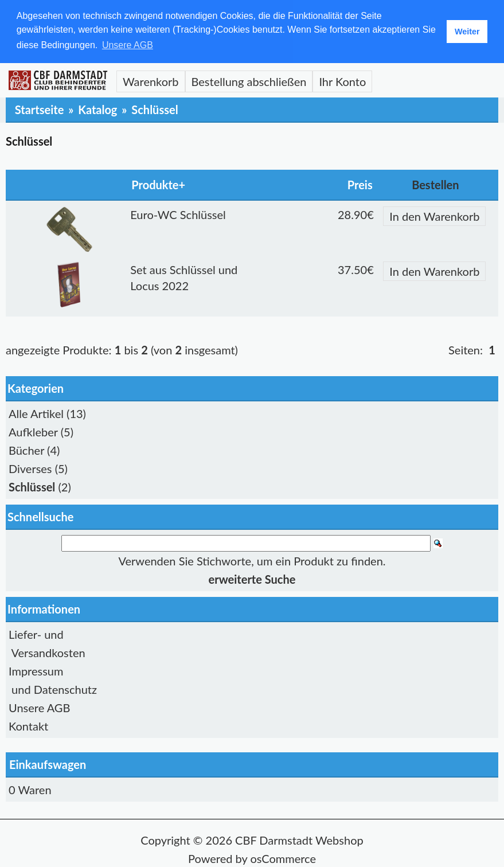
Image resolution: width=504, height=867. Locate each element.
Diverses (30, 468)
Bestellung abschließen (249, 81)
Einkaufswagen (48, 764)
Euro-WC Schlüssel (178, 214)
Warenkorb (151, 81)
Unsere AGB (39, 707)
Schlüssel (155, 109)
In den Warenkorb (434, 216)
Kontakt (28, 725)
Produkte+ (158, 184)
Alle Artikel (36, 413)
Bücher (26, 450)
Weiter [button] (467, 32)
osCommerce (283, 858)
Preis (360, 184)
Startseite (40, 109)
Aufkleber (33, 431)
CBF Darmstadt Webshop (299, 839)
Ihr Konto (342, 81)
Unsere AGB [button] (128, 45)
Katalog (97, 109)
